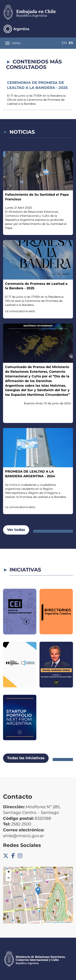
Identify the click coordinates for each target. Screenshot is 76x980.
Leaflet (47, 922)
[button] (38, 891)
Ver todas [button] (16, 530)
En (64, 43)
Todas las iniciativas (26, 758)
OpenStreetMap (58, 922)
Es (71, 43)
